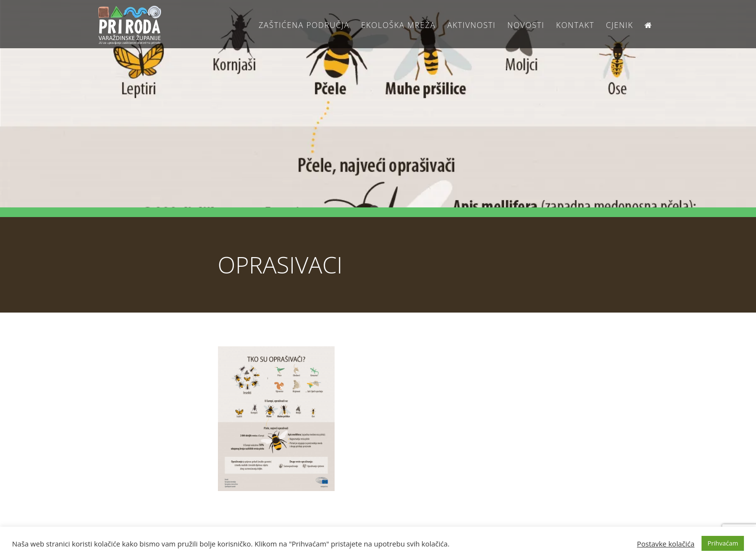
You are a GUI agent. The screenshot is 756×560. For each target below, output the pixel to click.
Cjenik (620, 25)
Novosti (526, 25)
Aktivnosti (472, 25)
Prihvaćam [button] (723, 543)
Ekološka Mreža (398, 25)
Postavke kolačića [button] (666, 544)
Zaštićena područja (304, 25)
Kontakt (575, 25)
